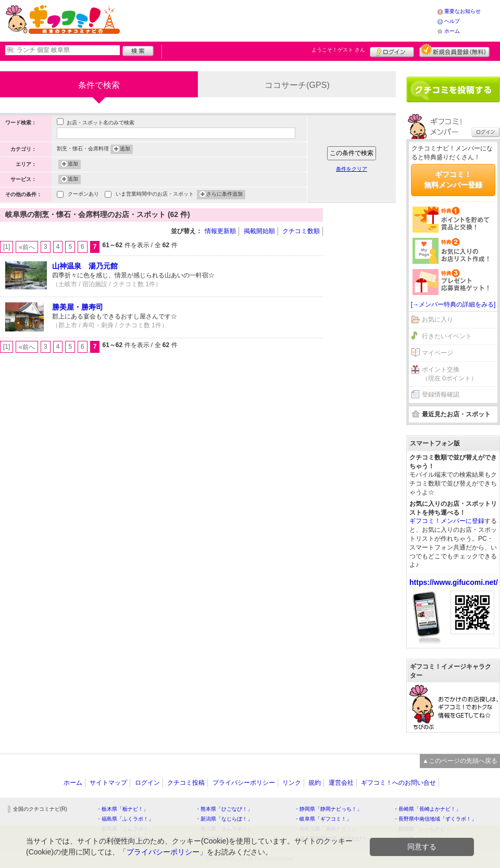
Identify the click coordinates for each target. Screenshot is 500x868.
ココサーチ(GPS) (297, 85)
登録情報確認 (441, 394)
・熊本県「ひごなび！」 (224, 809)
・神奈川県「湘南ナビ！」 (326, 829)
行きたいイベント (447, 336)
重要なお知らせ (463, 11)
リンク (292, 783)
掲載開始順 (259, 231)
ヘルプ (452, 21)
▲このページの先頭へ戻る (460, 761)
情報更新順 (220, 231)
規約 (315, 783)
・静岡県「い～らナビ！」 (424, 829)
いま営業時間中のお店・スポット (155, 195)
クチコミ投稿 (186, 783)
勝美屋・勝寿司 (78, 307)
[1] (7, 247)
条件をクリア (352, 169)
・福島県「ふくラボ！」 (125, 819)
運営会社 (341, 783)
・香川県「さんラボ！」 (224, 829)
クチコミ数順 (301, 231)
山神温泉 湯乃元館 (85, 266)
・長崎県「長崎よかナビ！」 (427, 809)
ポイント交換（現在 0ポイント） (449, 374)
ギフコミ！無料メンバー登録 (453, 180)
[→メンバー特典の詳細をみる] (453, 304)
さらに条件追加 (224, 195)
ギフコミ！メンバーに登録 (447, 521)
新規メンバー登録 (454, 50)
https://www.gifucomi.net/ (454, 582)
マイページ (438, 353)
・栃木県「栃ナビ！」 (122, 809)
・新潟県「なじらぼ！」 (224, 819)
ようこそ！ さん (338, 50)
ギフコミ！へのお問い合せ (398, 783)
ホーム (452, 31)
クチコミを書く (453, 90)
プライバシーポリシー (244, 783)
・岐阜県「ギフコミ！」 (323, 819)
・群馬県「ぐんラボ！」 (125, 829)
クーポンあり (83, 195)
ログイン (392, 50)
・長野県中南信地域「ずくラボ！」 (435, 819)
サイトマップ (108, 783)
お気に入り (438, 320)
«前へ (27, 247)
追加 (125, 149)
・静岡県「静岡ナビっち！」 (328, 809)
